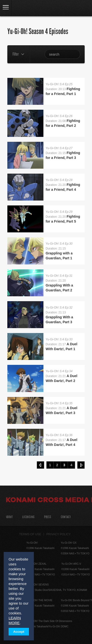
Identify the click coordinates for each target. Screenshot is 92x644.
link (6, 8)
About (9, 517)
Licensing (28, 517)
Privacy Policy (59, 534)
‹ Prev (40, 465)
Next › (81, 465)
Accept (19, 632)
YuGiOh (29, 8)
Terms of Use (30, 534)
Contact (66, 517)
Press (48, 517)
